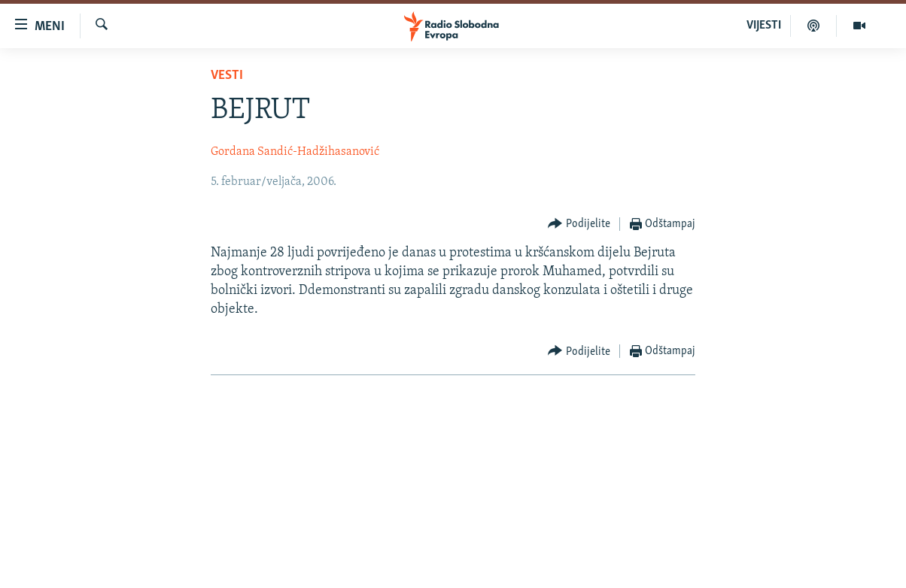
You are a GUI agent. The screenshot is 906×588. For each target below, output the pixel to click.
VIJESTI (764, 26)
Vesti (227, 76)
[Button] (579, 224)
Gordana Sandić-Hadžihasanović (295, 152)
